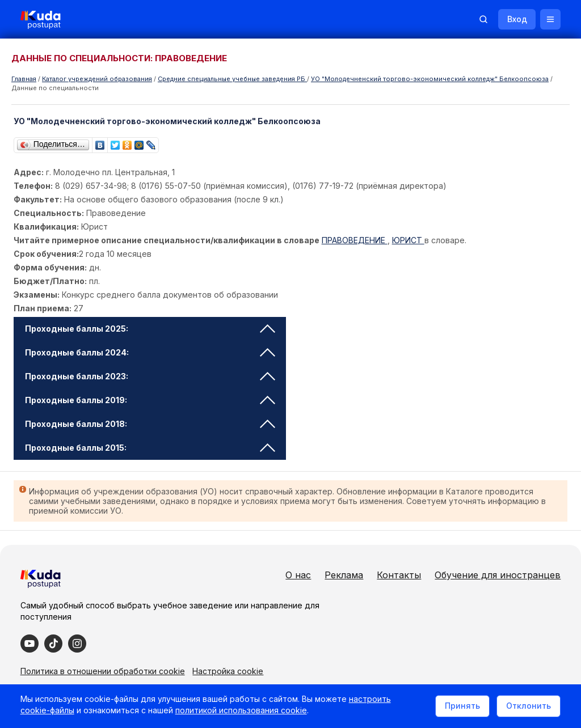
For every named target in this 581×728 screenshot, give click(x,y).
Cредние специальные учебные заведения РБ (232, 79)
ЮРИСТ (409, 240)
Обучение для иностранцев (495, 575)
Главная (24, 79)
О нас (296, 575)
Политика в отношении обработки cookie (105, 670)
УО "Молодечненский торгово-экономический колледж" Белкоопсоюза (430, 79)
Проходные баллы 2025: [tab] (151, 329)
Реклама (342, 575)
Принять (460, 707)
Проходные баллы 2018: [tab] (151, 424)
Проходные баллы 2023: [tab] (151, 376)
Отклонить (526, 707)
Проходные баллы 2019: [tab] (151, 400)
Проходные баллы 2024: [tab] (151, 352)
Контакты (397, 575)
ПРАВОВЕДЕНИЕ (355, 240)
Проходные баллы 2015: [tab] (151, 448)
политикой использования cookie (243, 713)
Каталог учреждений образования (97, 79)
